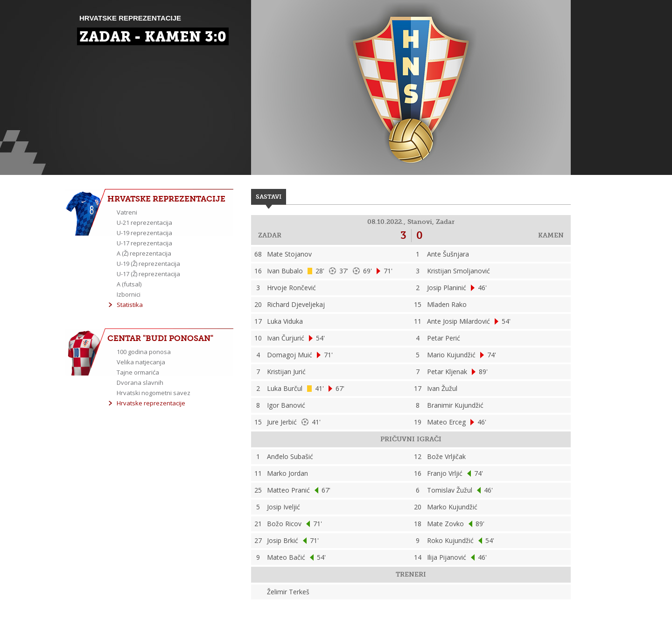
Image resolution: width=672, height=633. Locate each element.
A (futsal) (129, 284)
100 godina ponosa (144, 352)
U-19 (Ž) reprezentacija (148, 264)
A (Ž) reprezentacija (144, 253)
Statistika (130, 305)
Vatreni (127, 212)
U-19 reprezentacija (144, 233)
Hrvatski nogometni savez (154, 393)
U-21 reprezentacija (144, 223)
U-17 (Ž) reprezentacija (148, 274)
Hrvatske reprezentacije (151, 403)
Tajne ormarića (138, 372)
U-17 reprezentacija (144, 243)
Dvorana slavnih (140, 383)
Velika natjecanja (141, 362)
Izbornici (129, 294)
